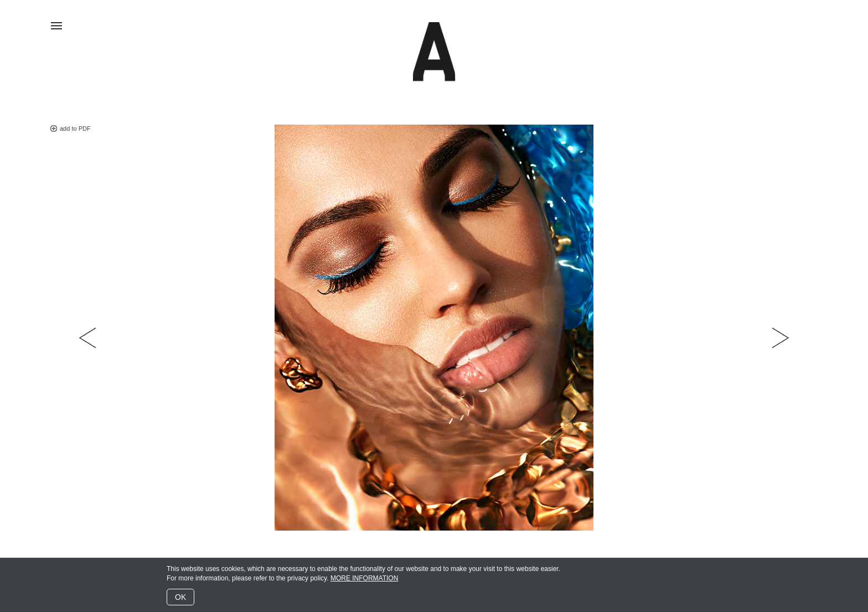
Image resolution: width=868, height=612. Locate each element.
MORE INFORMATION (364, 578)
